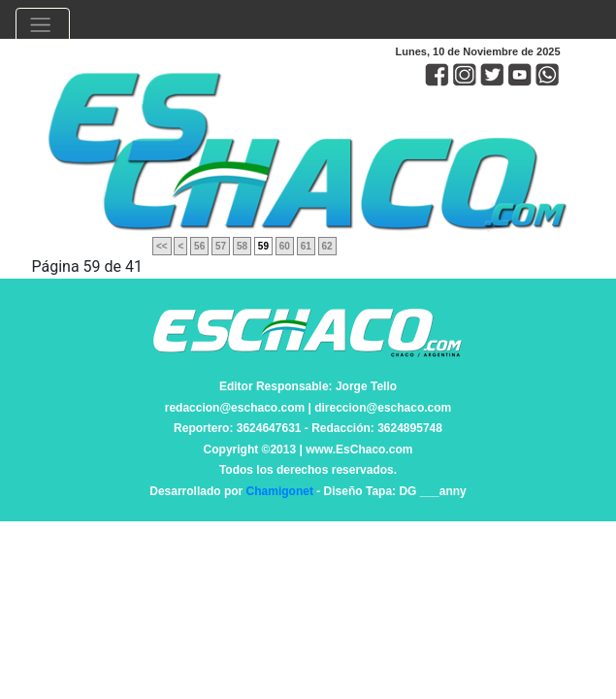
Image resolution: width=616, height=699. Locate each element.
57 (221, 246)
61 (306, 246)
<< (162, 246)
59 (263, 246)
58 (242, 246)
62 (327, 246)
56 (199, 246)
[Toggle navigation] (43, 27)
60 (285, 246)
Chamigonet (280, 491)
